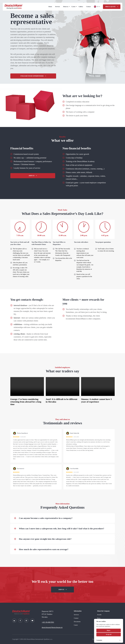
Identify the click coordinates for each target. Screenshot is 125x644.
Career (74, 7)
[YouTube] (32, 621)
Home (50, 7)
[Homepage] (14, 7)
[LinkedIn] (14, 621)
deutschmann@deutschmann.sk (52, 627)
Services (57, 7)
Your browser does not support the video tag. (27, 386)
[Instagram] (26, 621)
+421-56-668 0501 (48, 622)
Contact (89, 7)
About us (66, 7)
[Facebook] (20, 621)
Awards (99, 615)
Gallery (81, 7)
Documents (77, 622)
